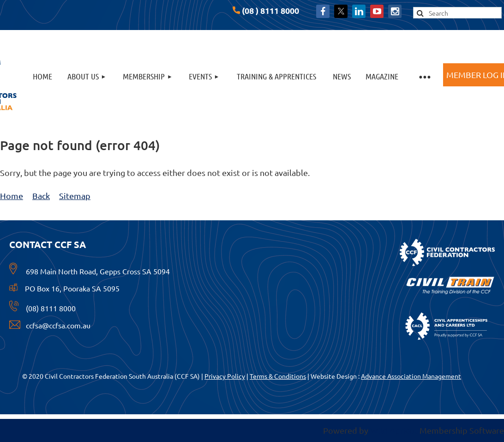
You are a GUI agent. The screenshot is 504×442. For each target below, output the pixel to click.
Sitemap (75, 196)
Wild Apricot (394, 430)
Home (12, 196)
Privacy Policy (225, 376)
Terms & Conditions (278, 376)
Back (41, 196)
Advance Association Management (411, 376)
